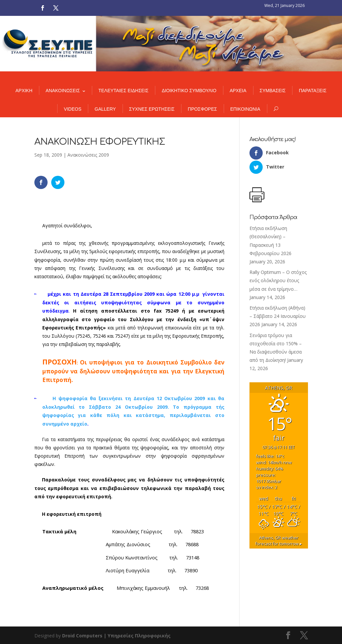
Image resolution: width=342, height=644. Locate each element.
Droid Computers (82, 636)
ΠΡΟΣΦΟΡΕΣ (202, 109)
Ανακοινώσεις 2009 (88, 155)
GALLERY (105, 109)
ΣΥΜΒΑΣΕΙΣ (273, 91)
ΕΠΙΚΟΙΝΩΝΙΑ (245, 109)
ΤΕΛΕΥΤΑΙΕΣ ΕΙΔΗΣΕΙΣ (124, 91)
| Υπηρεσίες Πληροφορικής (137, 636)
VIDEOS (73, 109)
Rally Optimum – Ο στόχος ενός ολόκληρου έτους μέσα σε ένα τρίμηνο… (278, 280)
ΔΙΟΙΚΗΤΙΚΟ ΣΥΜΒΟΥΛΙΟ (189, 91)
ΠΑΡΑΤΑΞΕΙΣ (313, 91)
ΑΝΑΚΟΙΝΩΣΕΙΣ (63, 91)
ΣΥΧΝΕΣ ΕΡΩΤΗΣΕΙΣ (152, 109)
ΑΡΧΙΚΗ (24, 91)
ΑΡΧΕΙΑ (238, 91)
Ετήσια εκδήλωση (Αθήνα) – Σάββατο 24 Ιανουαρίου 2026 (278, 316)
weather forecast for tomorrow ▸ (279, 541)
